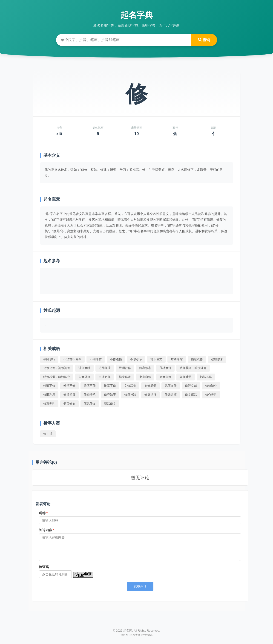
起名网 (124, 635)
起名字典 (137, 15)
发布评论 (140, 586)
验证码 (44, 567)
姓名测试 (147, 635)
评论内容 (47, 530)
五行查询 (135, 635)
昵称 (43, 513)
